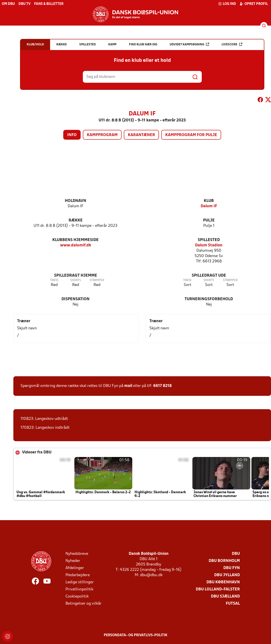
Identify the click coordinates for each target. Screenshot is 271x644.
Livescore (232, 44)
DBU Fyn (232, 568)
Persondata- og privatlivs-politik (136, 635)
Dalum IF (209, 206)
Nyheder (73, 561)
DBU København (223, 582)
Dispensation (75, 299)
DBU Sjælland (225, 597)
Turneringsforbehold (209, 299)
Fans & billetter (49, 4)
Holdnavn (75, 201)
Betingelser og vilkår (84, 604)
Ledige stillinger (80, 582)
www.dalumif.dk (76, 245)
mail (128, 386)
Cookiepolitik (77, 597)
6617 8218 (162, 386)
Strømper (97, 280)
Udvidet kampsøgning (189, 44)
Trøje (54, 280)
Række (76, 220)
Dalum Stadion (209, 245)
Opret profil (254, 4)
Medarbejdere (78, 575)
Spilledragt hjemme (76, 276)
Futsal (233, 604)
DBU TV (24, 4)
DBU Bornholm (224, 561)
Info (72, 135)
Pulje (209, 220)
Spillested (209, 240)
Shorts (76, 280)
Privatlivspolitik (79, 589)
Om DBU (8, 4)
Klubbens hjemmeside (75, 240)
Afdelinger (75, 568)
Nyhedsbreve (77, 554)
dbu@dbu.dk (151, 575)
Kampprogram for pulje (191, 135)
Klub (209, 201)
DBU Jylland (227, 575)
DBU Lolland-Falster (218, 589)
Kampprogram (102, 135)
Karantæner (141, 135)
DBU (236, 554)
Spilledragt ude (209, 276)
